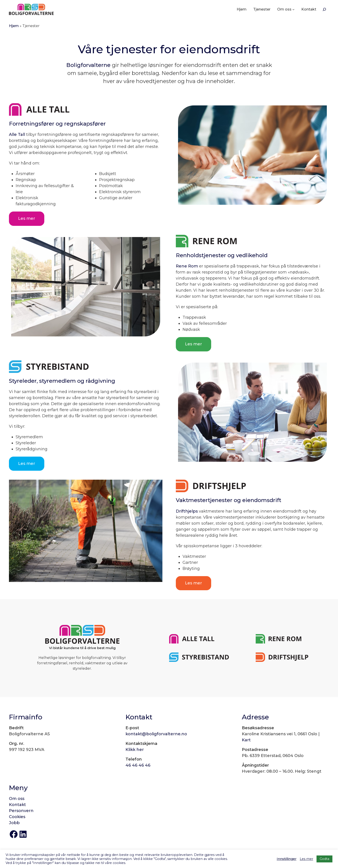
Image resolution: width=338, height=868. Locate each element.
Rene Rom (187, 266)
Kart (246, 740)
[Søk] (324, 10)
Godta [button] (324, 859)
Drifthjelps (187, 511)
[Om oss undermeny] (293, 9)
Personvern (21, 811)
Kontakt (17, 805)
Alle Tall (17, 135)
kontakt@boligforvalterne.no (156, 734)
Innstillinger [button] (287, 859)
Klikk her (135, 750)
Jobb (14, 823)
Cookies (17, 817)
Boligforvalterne (88, 65)
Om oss (17, 799)
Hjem (14, 26)
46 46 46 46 (138, 765)
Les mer (27, 218)
